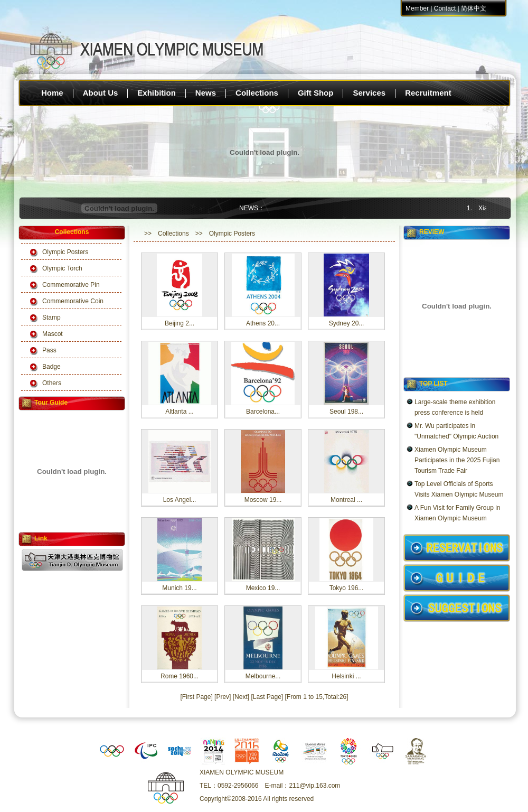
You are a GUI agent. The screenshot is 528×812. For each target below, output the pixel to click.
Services (369, 93)
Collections (257, 93)
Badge (51, 367)
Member (417, 8)
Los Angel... (180, 500)
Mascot (53, 334)
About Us (101, 93)
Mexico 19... (263, 588)
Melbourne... (263, 676)
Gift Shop (316, 93)
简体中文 (474, 8)
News (206, 93)
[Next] (241, 697)
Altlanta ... (179, 412)
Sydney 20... (347, 323)
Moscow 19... (263, 500)
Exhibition (157, 93)
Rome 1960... (180, 676)
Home (52, 93)
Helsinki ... (346, 676)
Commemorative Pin (71, 285)
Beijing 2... (180, 323)
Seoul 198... (346, 412)
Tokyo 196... (347, 588)
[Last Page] (267, 697)
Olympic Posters (65, 252)
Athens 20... (263, 323)
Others (52, 383)
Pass (49, 350)
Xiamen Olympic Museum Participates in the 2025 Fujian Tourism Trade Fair (457, 460)
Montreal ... (346, 500)
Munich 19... (179, 588)
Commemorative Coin (73, 301)
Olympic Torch (62, 268)
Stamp (51, 318)
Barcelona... (263, 412)
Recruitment (428, 93)
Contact (445, 8)
